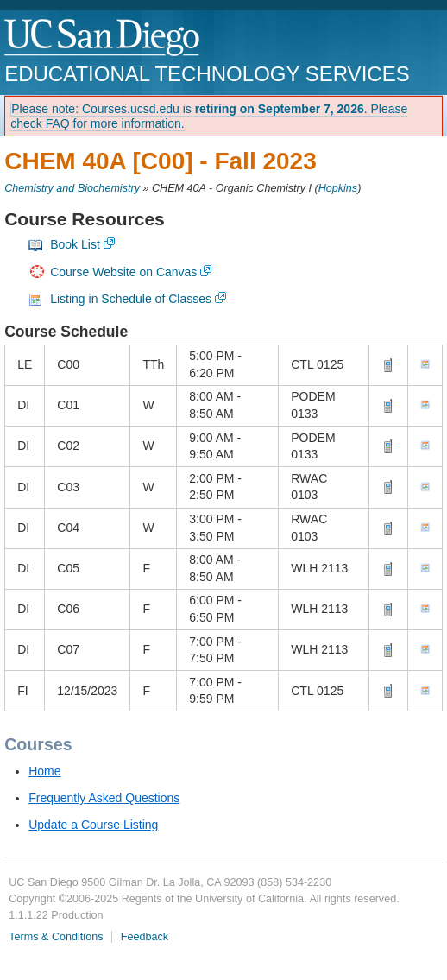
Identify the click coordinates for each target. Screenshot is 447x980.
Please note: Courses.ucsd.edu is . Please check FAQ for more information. (209, 116)
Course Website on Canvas (123, 272)
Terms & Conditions (56, 937)
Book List (75, 244)
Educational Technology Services (207, 74)
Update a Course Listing (93, 825)
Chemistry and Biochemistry (72, 188)
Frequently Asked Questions (104, 798)
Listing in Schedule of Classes (131, 299)
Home (44, 771)
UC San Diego (103, 38)
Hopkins (338, 188)
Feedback (145, 937)
